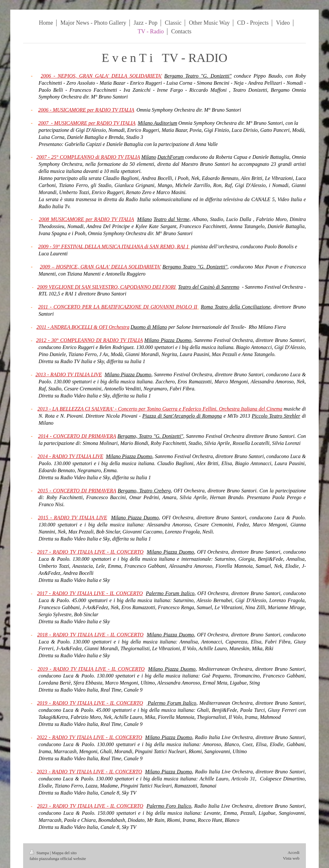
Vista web (291, 858)
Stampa (40, 853)
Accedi (293, 852)
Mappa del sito (64, 853)
